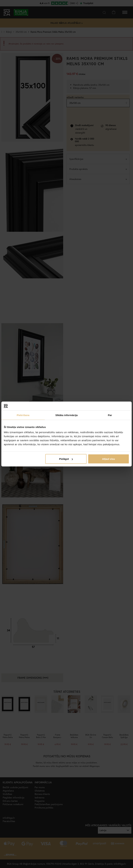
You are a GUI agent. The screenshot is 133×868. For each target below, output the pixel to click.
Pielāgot (66, 459)
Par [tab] (110, 415)
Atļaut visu (109, 459)
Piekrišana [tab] (23, 415)
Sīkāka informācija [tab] (66, 415)
